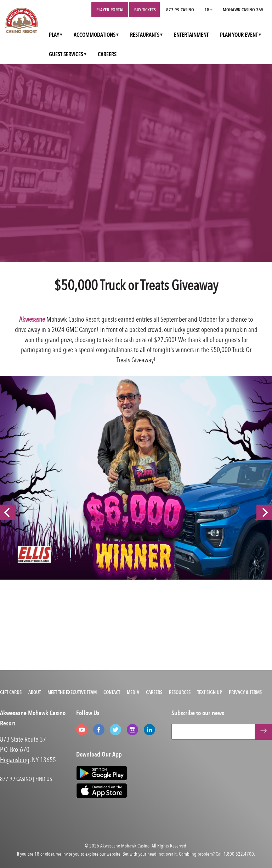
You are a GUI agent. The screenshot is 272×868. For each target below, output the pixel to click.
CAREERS (107, 54)
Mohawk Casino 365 (243, 10)
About (35, 692)
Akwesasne (32, 319)
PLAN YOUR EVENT (239, 35)
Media (133, 692)
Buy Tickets (145, 10)
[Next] (264, 512)
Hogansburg (15, 760)
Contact (112, 692)
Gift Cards (11, 692)
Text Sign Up (210, 692)
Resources (180, 692)
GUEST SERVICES (66, 54)
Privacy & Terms (245, 692)
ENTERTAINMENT (191, 35)
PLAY (54, 35)
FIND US (44, 779)
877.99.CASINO (180, 10)
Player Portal (110, 10)
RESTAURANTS (145, 35)
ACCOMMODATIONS (95, 35)
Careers (154, 692)
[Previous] (8, 512)
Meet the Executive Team (72, 692)
